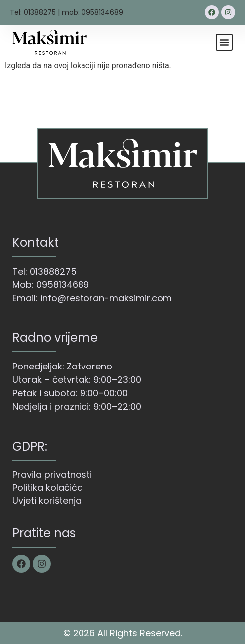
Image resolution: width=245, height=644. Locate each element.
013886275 (53, 271)
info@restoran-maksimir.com (106, 298)
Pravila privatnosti (52, 475)
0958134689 (63, 285)
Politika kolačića (48, 488)
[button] (224, 42)
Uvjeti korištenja (47, 501)
